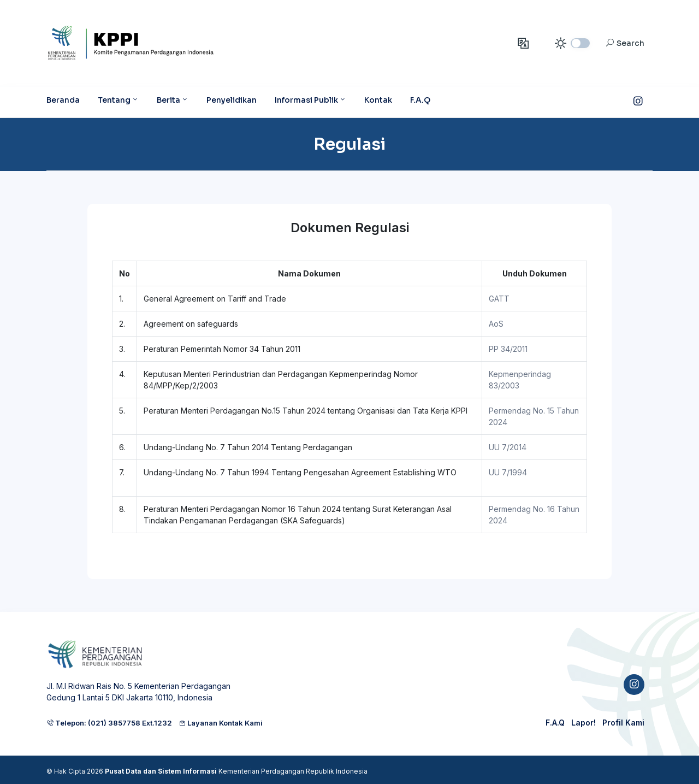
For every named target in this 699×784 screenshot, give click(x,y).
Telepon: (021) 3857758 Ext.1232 (109, 723)
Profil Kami (623, 723)
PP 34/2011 (508, 349)
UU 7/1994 (508, 472)
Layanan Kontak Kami (221, 723)
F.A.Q (555, 723)
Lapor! (584, 723)
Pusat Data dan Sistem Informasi (161, 771)
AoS (496, 324)
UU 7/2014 (508, 447)
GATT (499, 299)
